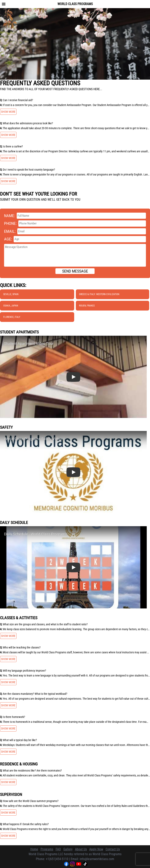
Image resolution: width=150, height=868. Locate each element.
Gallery (68, 849)
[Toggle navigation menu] (4, 4)
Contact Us (113, 849)
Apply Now (96, 849)
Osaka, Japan (11, 306)
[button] (73, 377)
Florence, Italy (12, 317)
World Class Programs (75, 4)
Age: (8, 239)
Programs (47, 849)
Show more (8, 112)
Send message (75, 271)
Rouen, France (87, 306)
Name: (10, 216)
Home (34, 849)
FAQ (58, 849)
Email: (10, 231)
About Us (81, 849)
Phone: (10, 223)
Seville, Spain (11, 294)
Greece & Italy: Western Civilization (99, 294)
